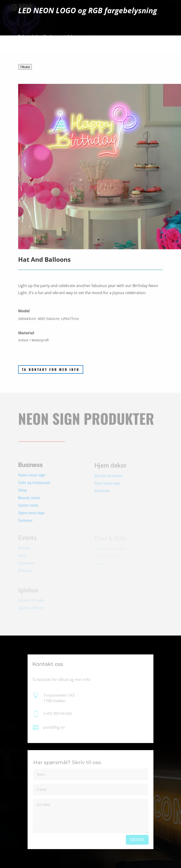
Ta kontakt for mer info (51, 369)
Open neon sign (31, 508)
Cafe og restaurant (35, 478)
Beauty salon (29, 493)
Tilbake (25, 67)
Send (137, 840)
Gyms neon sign (32, 470)
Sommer (25, 515)
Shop (23, 485)
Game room (28, 500)
